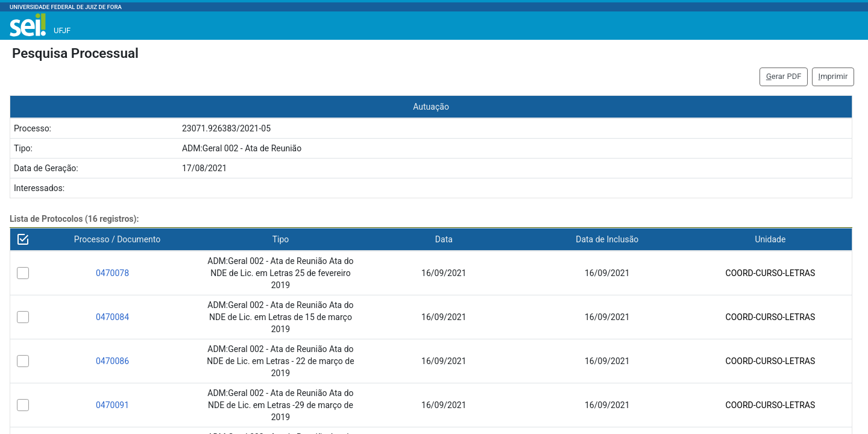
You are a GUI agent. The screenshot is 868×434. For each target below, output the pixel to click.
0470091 (112, 405)
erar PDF (784, 76)
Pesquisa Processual (75, 53)
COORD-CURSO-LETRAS (771, 273)
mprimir (833, 76)
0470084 (112, 317)
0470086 (112, 361)
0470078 (112, 273)
